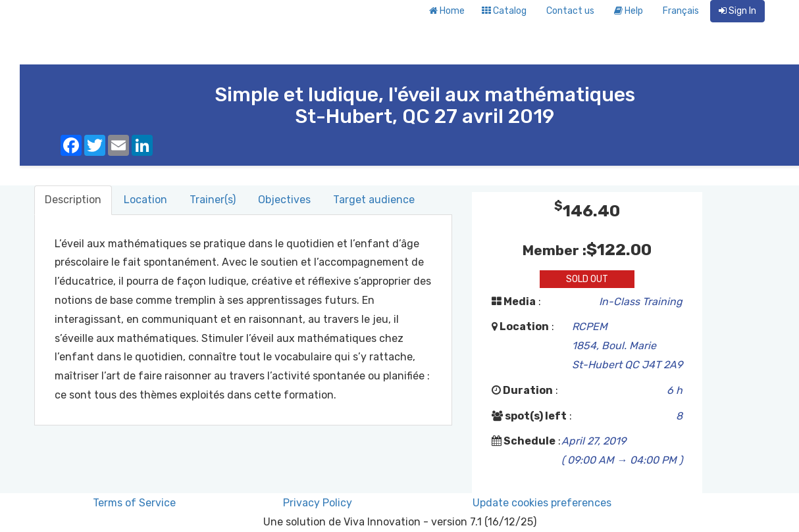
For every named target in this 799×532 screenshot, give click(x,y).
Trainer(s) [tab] (213, 200)
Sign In (737, 11)
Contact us (570, 11)
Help (629, 11)
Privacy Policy (318, 503)
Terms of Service (134, 503)
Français (681, 11)
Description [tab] (73, 200)
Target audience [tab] (374, 200)
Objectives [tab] (284, 200)
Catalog (504, 11)
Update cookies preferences (542, 503)
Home (447, 11)
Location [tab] (145, 200)
